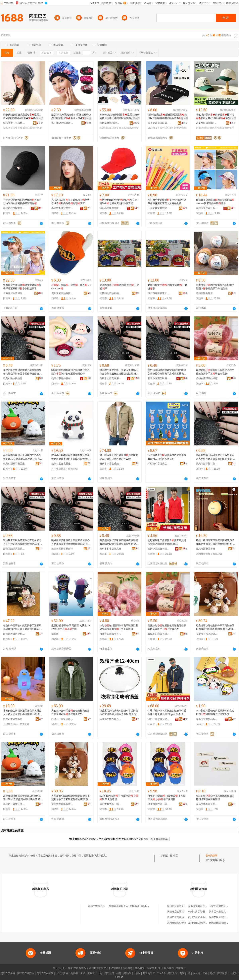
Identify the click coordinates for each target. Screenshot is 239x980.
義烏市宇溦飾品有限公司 (62, 378)
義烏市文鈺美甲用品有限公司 (111, 378)
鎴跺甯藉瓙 (202, 128)
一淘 (100, 973)
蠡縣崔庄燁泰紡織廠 (207, 378)
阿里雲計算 (149, 973)
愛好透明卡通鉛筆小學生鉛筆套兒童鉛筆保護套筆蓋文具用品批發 (167, 202)
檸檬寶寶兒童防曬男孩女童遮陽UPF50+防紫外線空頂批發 (215, 202)
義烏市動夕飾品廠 (13, 378)
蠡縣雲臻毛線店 (204, 293)
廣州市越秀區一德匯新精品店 (111, 804)
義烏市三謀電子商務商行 (14, 804)
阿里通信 (172, 973)
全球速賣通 (62, 973)
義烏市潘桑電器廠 (206, 549)
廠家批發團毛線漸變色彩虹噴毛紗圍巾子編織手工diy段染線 (215, 287)
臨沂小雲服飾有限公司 (111, 208)
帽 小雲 (174, 856)
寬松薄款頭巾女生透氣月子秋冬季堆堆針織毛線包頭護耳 (71, 202)
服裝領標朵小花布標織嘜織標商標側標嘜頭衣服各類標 (215, 798)
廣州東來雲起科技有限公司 (62, 293)
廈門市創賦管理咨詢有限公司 (204, 923)
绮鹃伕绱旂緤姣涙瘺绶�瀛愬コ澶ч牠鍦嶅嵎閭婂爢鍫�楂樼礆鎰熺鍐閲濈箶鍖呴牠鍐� (23, 117)
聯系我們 (169, 968)
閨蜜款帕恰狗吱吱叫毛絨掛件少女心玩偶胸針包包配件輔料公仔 (71, 372)
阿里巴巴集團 (8, 973)
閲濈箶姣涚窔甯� (13, 128)
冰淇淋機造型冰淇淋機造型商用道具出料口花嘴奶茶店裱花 (167, 457)
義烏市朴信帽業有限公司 (14, 208)
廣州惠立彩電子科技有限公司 (183, 906)
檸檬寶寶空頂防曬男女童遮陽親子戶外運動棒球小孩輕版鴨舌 (22, 287)
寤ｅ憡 (40, 118)
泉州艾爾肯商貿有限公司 (222, 917)
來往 (205, 973)
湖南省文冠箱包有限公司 (201, 906)
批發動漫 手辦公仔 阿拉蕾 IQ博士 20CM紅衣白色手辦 (71, 627)
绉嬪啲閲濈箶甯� (109, 128)
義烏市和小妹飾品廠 (110, 549)
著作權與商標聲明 (99, 968)
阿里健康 (222, 973)
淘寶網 (74, 973)
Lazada (119, 977)
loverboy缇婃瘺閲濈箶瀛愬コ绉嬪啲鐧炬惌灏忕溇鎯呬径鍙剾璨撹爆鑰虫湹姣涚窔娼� (119, 117)
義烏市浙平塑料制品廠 (207, 464)
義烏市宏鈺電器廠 (61, 464)
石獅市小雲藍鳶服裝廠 (111, 464)
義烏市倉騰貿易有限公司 (62, 208)
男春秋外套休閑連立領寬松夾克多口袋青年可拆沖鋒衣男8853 (71, 712)
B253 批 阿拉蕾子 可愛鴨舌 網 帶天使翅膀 (119, 798)
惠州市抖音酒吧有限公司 (201, 912)
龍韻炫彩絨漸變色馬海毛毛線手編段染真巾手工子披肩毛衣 (167, 627)
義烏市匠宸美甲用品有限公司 (159, 378)
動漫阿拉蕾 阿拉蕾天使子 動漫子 (167, 287)
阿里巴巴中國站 (45, 973)
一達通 (233, 973)
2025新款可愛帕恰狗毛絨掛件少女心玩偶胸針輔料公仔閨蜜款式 (215, 712)
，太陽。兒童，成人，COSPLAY (71, 287)
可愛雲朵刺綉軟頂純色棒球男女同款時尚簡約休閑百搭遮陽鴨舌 (22, 202)
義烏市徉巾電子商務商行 (207, 804)
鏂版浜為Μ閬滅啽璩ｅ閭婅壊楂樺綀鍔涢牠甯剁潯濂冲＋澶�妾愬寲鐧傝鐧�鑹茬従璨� (71, 117)
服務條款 (128, 968)
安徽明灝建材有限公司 (221, 906)
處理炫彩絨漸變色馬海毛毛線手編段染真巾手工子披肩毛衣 (215, 372)
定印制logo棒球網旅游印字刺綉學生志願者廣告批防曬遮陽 (118, 202)
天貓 (83, 973)
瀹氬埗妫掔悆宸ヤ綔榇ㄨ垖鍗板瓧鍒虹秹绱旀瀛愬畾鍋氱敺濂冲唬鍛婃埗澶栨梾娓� (215, 117)
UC (189, 973)
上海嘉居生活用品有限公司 (14, 293)
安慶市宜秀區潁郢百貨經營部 (207, 634)
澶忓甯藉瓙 (167, 128)
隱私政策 (140, 968)
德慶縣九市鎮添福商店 (111, 293)
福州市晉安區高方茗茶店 (201, 917)
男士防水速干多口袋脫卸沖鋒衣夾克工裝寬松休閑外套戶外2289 (119, 457)
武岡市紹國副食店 (177, 923)
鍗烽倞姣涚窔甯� (32, 128)
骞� (40, 123)
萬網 (182, 973)
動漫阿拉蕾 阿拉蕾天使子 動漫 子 (119, 287)
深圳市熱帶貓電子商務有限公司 (159, 293)
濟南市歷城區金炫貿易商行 (14, 634)
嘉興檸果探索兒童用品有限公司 (207, 208)
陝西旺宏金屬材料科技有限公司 (184, 912)
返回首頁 (144, 839)
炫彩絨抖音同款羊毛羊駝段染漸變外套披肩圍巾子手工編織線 (119, 627)
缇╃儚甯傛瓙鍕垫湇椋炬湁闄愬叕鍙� (159, 123)
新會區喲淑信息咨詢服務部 (223, 912)
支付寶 (197, 973)
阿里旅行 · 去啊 (113, 973)
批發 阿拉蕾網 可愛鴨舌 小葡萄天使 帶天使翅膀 (167, 798)
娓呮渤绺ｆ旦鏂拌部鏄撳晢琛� (14, 123)
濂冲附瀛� (154, 128)
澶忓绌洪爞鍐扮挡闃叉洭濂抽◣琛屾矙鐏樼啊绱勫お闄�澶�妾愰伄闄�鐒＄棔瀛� (167, 117)
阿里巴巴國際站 (26, 973)
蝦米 (138, 973)
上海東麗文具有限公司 (159, 208)
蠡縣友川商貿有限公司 (159, 634)
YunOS (161, 973)
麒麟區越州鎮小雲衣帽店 (143, 906)
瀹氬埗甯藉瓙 (217, 128)
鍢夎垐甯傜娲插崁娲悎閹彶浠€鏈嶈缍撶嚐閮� (111, 123)
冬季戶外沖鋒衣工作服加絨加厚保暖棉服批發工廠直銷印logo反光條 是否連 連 (167, 713)
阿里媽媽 (128, 973)
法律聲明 (116, 968)
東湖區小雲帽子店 (119, 906)
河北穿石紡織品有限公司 (111, 634)
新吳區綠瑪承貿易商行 (14, 549)
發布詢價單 (212, 856)
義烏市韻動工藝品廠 (14, 464)
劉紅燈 (55, 634)
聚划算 (91, 973)
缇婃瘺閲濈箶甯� (129, 128)
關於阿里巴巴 (154, 968)
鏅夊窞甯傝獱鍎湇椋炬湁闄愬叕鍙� (207, 123)
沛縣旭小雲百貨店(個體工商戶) (159, 464)
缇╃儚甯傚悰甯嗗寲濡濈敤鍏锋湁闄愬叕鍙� (62, 123)
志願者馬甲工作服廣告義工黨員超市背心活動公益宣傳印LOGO (167, 542)
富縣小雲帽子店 (96, 906)
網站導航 (181, 968)
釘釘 (212, 973)
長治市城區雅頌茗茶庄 (179, 917)
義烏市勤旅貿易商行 (62, 549)
